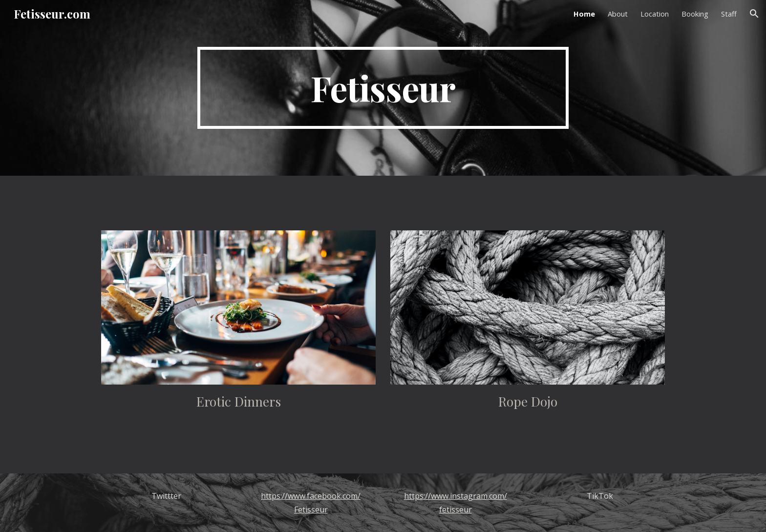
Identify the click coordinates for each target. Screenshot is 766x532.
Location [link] (655, 14)
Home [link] (584, 14)
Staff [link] (729, 14)
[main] (383, 88)
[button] (754, 14)
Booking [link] (695, 14)
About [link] (618, 14)
